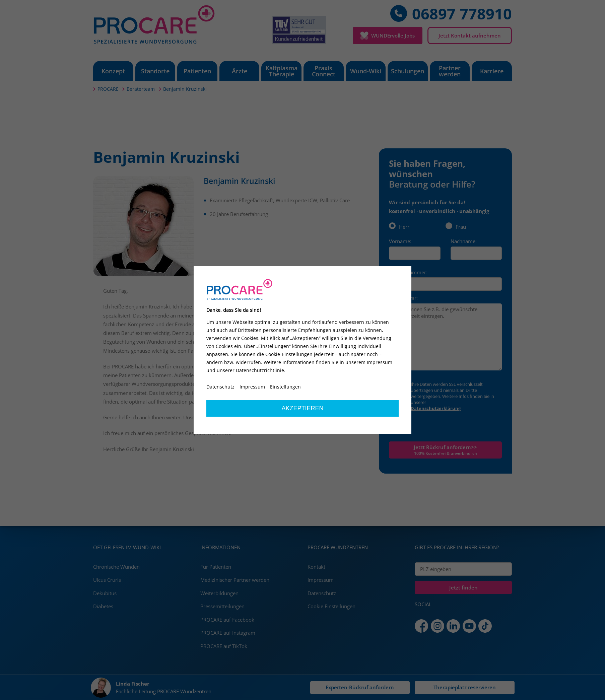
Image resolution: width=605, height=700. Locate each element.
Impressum (252, 387)
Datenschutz (220, 387)
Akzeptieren (302, 408)
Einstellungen (285, 387)
